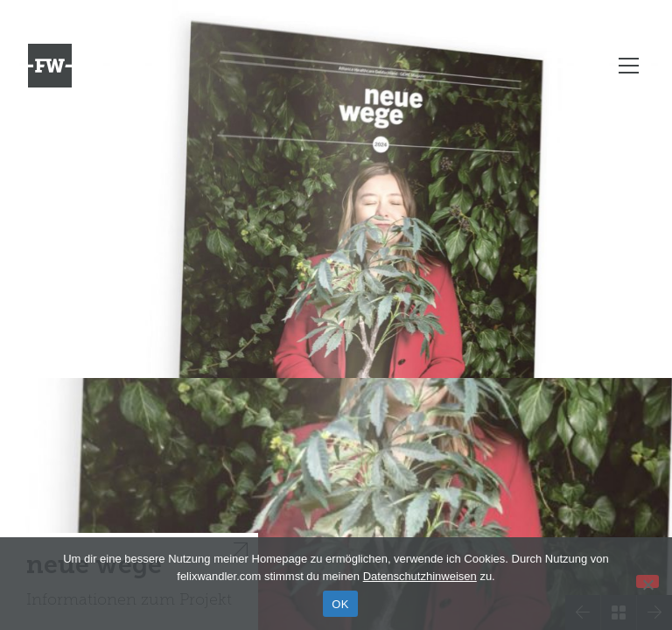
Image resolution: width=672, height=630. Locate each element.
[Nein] (647, 581)
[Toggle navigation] (629, 66)
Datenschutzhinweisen (420, 576)
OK (340, 604)
